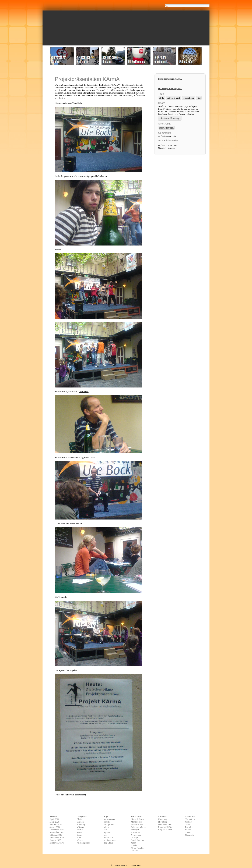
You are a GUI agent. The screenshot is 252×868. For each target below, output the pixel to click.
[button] (170, 118)
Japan (133, 843)
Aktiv (79, 819)
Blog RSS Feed (165, 830)
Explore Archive (57, 843)
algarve (107, 832)
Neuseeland (136, 835)
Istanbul (134, 845)
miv (106, 835)
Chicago (135, 838)
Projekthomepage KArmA (170, 79)
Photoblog (163, 822)
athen (106, 827)
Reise (79, 832)
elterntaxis (108, 838)
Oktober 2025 (56, 835)
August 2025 (55, 840)
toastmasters (109, 819)
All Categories (83, 843)
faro (106, 830)
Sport (79, 835)
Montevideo (136, 822)
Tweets (188, 824)
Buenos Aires (137, 824)
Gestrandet (84, 392)
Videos (188, 832)
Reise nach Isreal (139, 827)
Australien (136, 832)
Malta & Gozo (137, 819)
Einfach (171, 148)
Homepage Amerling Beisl (170, 88)
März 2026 (54, 822)
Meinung (81, 824)
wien (199, 98)
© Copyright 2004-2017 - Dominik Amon (126, 865)
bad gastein (109, 824)
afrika (162, 98)
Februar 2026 (56, 824)
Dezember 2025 (57, 830)
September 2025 (57, 838)
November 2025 (57, 832)
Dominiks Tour (165, 824)
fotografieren (189, 98)
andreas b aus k (174, 98)
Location (189, 827)
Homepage (163, 819)
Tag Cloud (108, 843)
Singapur (135, 830)
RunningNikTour (166, 827)
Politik (80, 830)
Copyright (190, 835)
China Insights (137, 848)
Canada (134, 851)
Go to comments (168, 136)
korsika (107, 822)
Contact (189, 822)
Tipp (79, 838)
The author (190, 819)
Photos (188, 830)
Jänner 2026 (55, 827)
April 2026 (54, 819)
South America (138, 840)
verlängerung (110, 840)
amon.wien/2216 (167, 128)
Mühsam (81, 827)
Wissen (80, 840)
